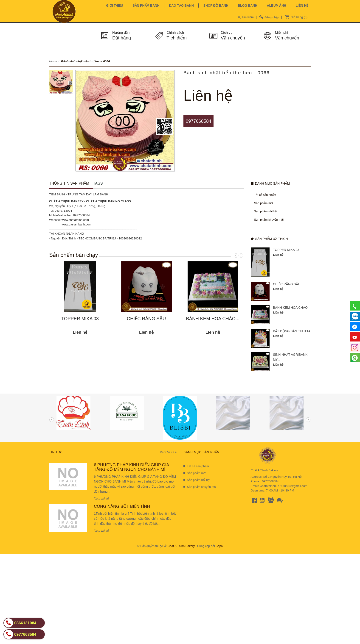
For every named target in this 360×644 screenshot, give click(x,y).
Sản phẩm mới (264, 203)
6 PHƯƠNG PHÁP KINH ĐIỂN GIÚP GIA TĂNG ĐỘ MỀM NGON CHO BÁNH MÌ (131, 467)
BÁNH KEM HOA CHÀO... (213, 319)
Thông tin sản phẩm (69, 183)
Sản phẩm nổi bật (266, 211)
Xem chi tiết (102, 498)
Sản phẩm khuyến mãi (269, 220)
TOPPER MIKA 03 (80, 319)
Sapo (219, 546)
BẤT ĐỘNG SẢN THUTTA (292, 331)
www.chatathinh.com (75, 220)
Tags (98, 183)
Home (53, 61)
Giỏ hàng (296, 17)
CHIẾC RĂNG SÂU (146, 319)
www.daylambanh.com (76, 224)
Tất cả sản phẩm (265, 195)
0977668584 (198, 121)
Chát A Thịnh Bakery (181, 546)
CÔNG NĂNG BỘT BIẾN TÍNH (122, 506)
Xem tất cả (168, 452)
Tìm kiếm (246, 17)
